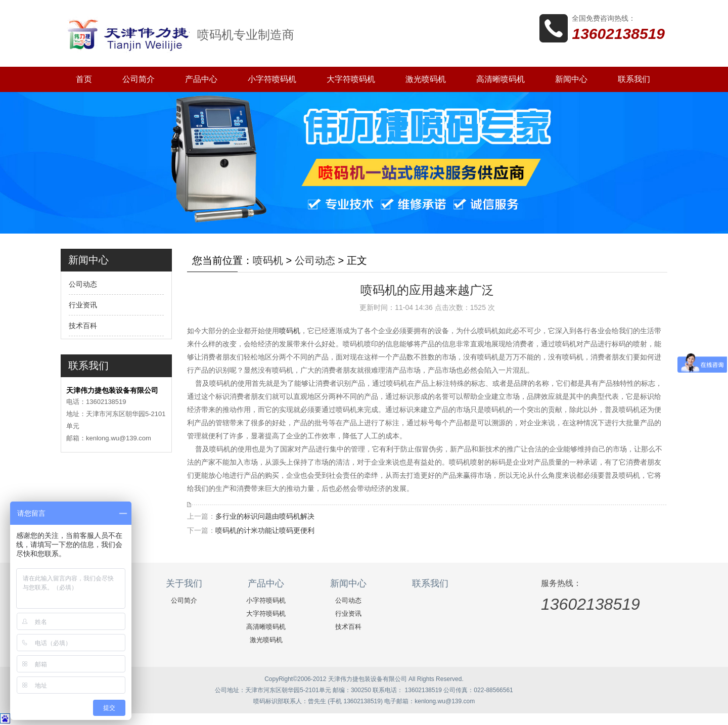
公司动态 (83, 284)
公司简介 (139, 79)
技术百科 (83, 326)
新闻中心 (571, 79)
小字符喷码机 (272, 79)
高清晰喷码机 (500, 79)
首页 (84, 79)
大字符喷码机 (351, 79)
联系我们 (634, 79)
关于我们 (184, 583)
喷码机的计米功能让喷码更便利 (265, 530)
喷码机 (268, 260)
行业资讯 (83, 305)
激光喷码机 (426, 79)
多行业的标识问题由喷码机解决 (265, 516)
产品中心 (201, 79)
